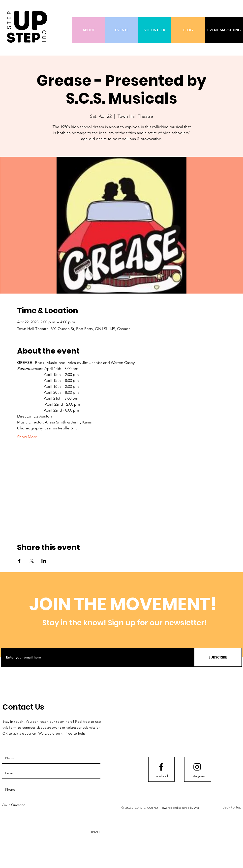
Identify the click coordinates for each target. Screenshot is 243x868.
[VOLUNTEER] (155, 30)
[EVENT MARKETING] (224, 30)
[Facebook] (161, 776)
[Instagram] (197, 776)
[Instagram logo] (197, 767)
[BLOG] (188, 30)
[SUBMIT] (93, 832)
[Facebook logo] (161, 767)
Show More (27, 437)
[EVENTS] (122, 30)
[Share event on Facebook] (19, 561)
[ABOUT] (89, 30)
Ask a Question (14, 805)
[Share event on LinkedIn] (44, 561)
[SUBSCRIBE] (218, 657)
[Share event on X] (32, 561)
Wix (196, 808)
